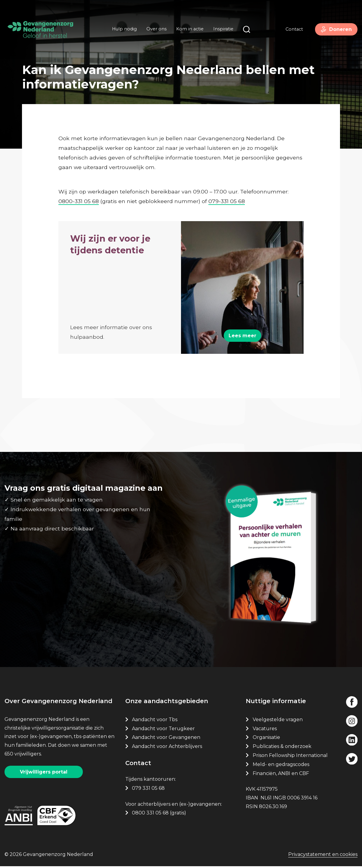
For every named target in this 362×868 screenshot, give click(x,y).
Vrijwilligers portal (44, 773)
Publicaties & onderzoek (282, 748)
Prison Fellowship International (290, 757)
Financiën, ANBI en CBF (281, 775)
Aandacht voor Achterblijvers (167, 748)
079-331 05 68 (227, 198)
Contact (292, 30)
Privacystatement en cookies (323, 856)
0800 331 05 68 (150, 814)
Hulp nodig (123, 29)
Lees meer (242, 334)
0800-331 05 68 (79, 198)
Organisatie (266, 739)
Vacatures (265, 730)
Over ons (155, 29)
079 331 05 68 (148, 790)
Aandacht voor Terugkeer (163, 730)
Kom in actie (189, 29)
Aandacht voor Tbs (155, 721)
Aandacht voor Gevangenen (166, 739)
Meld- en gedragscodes (281, 766)
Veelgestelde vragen (278, 721)
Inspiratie (222, 29)
